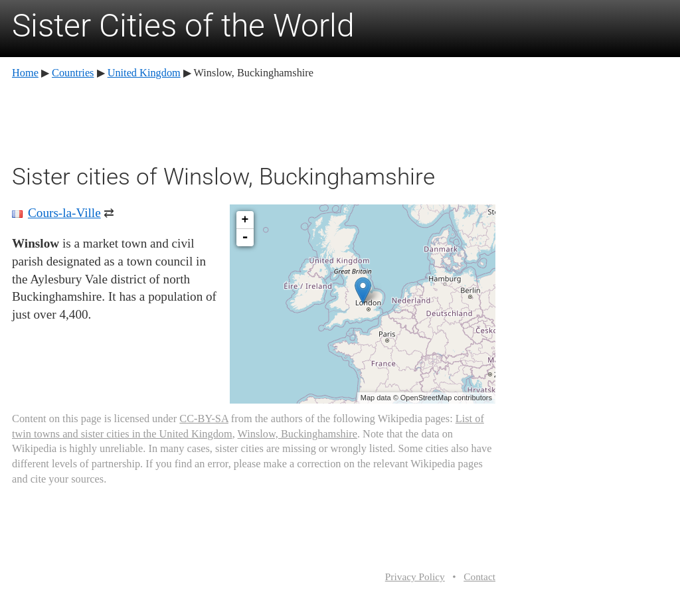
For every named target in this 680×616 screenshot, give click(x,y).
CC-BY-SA (204, 419)
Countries (73, 73)
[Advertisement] (254, 119)
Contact (479, 577)
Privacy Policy (415, 577)
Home (25, 73)
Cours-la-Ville (64, 213)
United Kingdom (144, 73)
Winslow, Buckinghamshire (297, 434)
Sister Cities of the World (183, 26)
